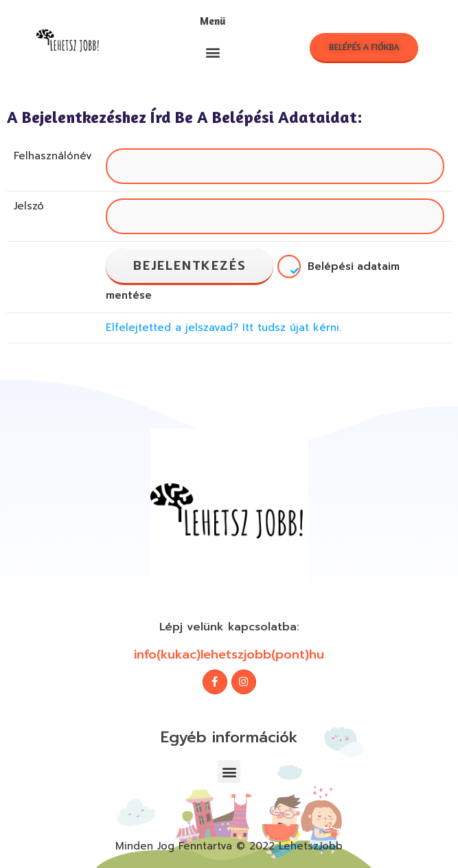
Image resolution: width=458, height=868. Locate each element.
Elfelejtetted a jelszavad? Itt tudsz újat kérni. (224, 328)
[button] (213, 53)
